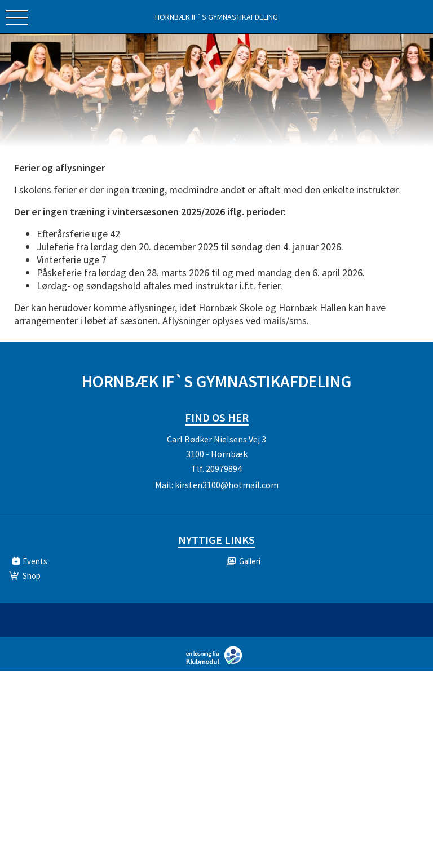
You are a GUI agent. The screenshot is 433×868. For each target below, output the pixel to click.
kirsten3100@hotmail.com (227, 485)
